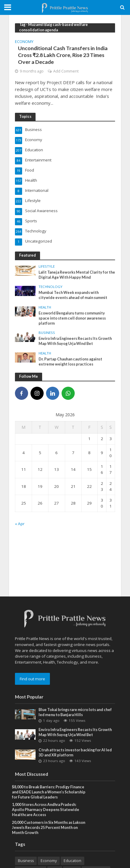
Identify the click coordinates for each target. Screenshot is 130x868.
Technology (51, 287)
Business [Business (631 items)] (26, 861)
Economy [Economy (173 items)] (49, 861)
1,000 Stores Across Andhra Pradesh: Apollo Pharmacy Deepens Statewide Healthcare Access (46, 810)
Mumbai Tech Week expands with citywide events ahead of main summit (73, 295)
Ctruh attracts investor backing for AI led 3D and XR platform (75, 753)
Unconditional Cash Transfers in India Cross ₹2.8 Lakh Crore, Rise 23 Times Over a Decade (63, 55)
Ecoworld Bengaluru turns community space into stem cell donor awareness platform (72, 318)
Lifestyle (47, 266)
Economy (24, 42)
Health (45, 307)
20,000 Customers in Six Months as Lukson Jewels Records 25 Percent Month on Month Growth (49, 828)
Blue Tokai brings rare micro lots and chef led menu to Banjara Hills (75, 712)
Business (47, 333)
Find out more (32, 679)
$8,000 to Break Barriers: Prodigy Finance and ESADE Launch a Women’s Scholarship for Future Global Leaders (49, 792)
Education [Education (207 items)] (72, 861)
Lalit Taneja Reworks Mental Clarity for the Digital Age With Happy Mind (77, 275)
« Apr (20, 524)
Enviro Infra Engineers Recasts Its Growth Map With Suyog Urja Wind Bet (75, 341)
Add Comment (66, 71)
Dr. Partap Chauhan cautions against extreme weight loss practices (70, 362)
